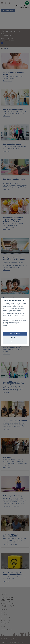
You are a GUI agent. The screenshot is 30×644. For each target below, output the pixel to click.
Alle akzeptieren (15, 334)
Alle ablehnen (15, 338)
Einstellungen (15, 342)
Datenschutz (6, 329)
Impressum (13, 329)
